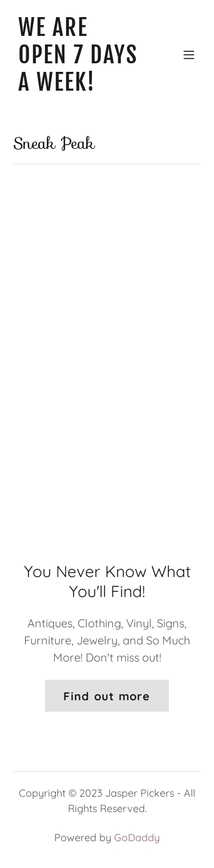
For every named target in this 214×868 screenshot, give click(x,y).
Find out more (107, 696)
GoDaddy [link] (137, 837)
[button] (189, 55)
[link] (79, 86)
